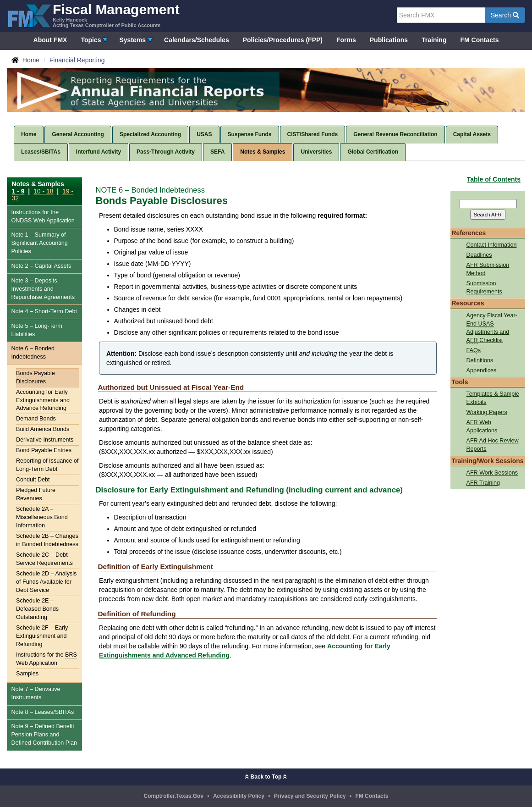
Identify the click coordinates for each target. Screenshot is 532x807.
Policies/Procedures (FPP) (283, 40)
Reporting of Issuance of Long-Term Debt (47, 465)
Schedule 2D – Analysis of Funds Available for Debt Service (46, 582)
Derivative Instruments (45, 440)
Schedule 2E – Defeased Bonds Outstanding (37, 609)
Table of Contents (494, 179)
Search (505, 15)
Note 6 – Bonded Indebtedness (33, 353)
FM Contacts (479, 40)
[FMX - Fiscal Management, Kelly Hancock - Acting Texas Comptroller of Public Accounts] (93, 15)
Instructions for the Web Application (43, 217)
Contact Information (492, 245)
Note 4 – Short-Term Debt (44, 311)
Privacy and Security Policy (310, 796)
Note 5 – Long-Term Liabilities (36, 330)
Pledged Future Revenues (36, 494)
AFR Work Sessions (492, 473)
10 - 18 (44, 191)
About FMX (50, 40)
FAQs (474, 350)
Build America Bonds (43, 429)
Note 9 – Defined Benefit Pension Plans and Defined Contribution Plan (44, 735)
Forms (346, 40)
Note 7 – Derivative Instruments (36, 693)
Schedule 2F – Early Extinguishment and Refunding (42, 636)
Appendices (482, 370)
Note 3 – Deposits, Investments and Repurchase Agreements (43, 289)
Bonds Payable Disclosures (36, 377)
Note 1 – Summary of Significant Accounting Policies (39, 243)
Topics (91, 40)
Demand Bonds (36, 419)
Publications (389, 40)
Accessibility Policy (239, 796)
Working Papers (487, 412)
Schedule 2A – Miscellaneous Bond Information (42, 517)
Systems (132, 40)
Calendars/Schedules (197, 40)
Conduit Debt (33, 480)
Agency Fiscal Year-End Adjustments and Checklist (492, 328)
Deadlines (479, 255)
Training (434, 40)
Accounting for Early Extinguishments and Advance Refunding (43, 400)
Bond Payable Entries (44, 450)
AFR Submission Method (488, 269)
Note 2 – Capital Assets (41, 266)
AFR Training (483, 483)
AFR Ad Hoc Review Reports (493, 445)
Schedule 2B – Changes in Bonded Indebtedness (47, 540)
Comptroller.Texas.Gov (174, 796)
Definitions (480, 360)
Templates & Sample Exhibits (493, 398)
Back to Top (266, 777)
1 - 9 (18, 191)
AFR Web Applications (482, 426)
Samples (27, 674)
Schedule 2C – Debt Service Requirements (44, 559)
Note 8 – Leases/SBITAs (42, 712)
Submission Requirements (484, 287)
